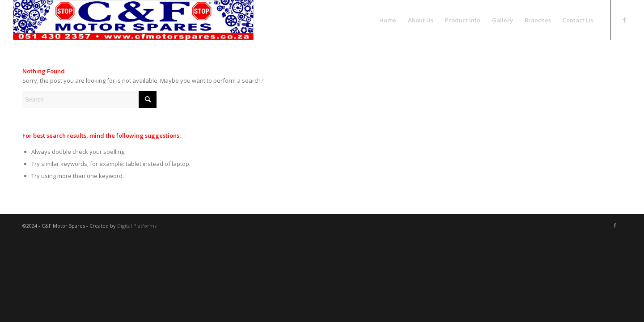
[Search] (89, 100)
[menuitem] (388, 20)
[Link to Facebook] (624, 20)
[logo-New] (133, 20)
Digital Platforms (137, 226)
